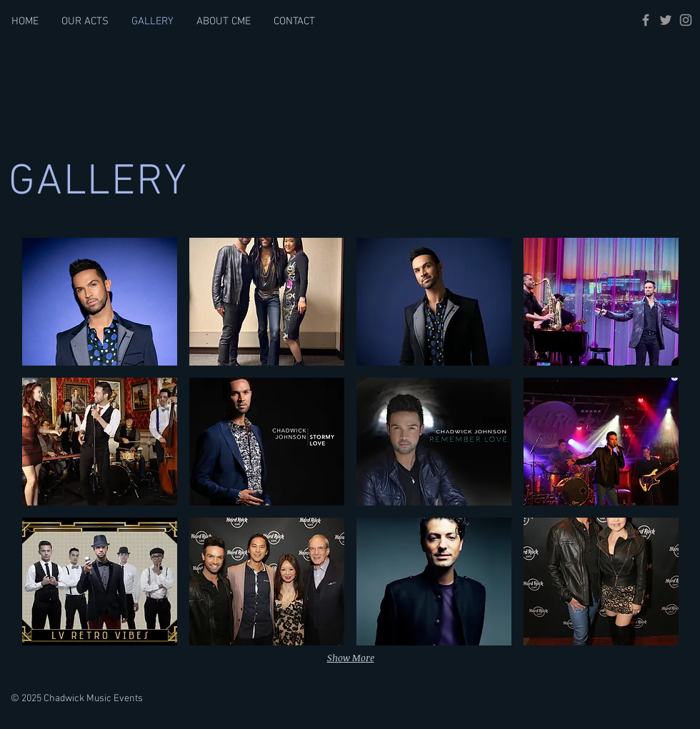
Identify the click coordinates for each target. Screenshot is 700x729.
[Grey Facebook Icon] (646, 20)
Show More (351, 658)
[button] (100, 302)
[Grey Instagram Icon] (686, 20)
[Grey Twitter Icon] (666, 20)
